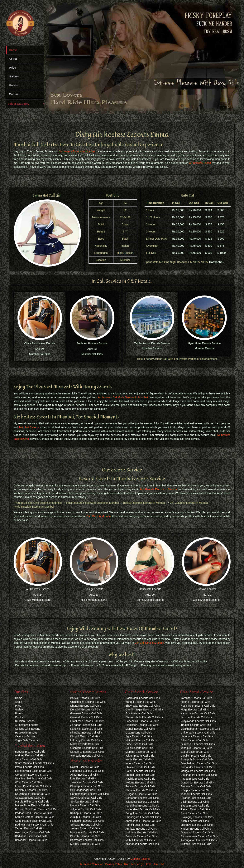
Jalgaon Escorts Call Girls (86, 809)
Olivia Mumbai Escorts (38, 600)
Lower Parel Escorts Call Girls (33, 786)
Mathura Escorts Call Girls (141, 740)
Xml (148, 864)
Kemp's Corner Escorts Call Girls (35, 817)
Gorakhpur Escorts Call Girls (198, 783)
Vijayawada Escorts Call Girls (198, 721)
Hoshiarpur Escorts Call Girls (198, 706)
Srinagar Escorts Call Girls (86, 825)
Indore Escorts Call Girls (140, 763)
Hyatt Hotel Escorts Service (204, 343)
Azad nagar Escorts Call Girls (33, 832)
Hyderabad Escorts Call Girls (143, 809)
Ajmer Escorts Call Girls (84, 775)
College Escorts (94, 589)
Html (156, 864)
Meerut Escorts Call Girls (196, 702)
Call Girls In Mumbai (99, 516)
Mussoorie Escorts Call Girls (87, 832)
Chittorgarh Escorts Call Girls (198, 733)
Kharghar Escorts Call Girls (86, 733)
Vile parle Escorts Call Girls (86, 756)
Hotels (13, 85)
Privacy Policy (114, 864)
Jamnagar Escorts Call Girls (87, 771)
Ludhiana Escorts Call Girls (142, 832)
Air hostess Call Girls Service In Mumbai (123, 397)
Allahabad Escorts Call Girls (142, 844)
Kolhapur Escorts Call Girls (86, 813)
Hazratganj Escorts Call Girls (143, 698)
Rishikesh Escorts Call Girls (142, 725)
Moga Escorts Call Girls (195, 710)
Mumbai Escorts (152, 348)
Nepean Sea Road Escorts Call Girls (37, 809)
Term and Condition (91, 864)
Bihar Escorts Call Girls (194, 740)
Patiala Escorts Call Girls (140, 786)
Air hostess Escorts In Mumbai (77, 151)
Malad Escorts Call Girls (85, 744)
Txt (162, 864)
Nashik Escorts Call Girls (140, 779)
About (13, 59)
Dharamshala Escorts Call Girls (144, 717)
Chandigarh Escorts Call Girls (143, 817)
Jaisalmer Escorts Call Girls (87, 782)
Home (13, 50)
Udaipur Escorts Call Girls (196, 790)
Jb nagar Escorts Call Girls (86, 725)
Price (13, 68)
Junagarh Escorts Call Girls (197, 759)
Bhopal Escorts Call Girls (140, 775)
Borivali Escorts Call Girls (85, 698)
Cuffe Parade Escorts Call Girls (34, 821)
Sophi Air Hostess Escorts (92, 343)
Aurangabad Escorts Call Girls (199, 840)
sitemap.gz (137, 864)
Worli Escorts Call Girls (29, 782)
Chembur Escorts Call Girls (31, 790)
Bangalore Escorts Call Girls (142, 813)
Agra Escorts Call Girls (139, 736)
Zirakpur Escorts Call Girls (86, 817)
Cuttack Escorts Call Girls (196, 844)
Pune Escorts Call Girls (139, 744)
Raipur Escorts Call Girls (140, 771)
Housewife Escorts (150, 589)
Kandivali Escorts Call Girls (86, 729)
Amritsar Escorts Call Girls (141, 829)
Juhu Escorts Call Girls (29, 759)
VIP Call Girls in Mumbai (149, 643)
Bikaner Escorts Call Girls (196, 798)
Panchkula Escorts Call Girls (143, 721)
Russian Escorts (206, 589)
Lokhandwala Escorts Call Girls (34, 771)
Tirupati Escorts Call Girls (196, 725)
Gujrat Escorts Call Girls (195, 752)
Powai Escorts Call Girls (29, 767)
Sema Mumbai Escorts (150, 600)
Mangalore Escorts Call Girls (198, 771)
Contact (14, 94)
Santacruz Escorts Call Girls (87, 752)
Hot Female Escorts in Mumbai (159, 489)
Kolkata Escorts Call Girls (141, 783)
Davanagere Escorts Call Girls (199, 775)
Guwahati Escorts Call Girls (197, 832)
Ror (126, 864)
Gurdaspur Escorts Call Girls (198, 744)
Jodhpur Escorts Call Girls (196, 794)
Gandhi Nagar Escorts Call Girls (145, 710)
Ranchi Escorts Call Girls (140, 825)
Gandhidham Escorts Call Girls (199, 763)
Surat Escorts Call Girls (195, 813)
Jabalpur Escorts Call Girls (196, 748)
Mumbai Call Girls (40, 354)
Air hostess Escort (200, 163)
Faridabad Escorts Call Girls (142, 806)
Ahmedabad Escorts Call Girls (144, 821)
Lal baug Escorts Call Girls (86, 740)
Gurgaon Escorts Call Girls (141, 794)
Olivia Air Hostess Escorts (40, 343)
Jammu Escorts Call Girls (85, 828)
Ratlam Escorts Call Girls (196, 809)
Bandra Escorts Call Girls (30, 752)
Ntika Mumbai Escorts (94, 600)
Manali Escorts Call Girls (140, 729)
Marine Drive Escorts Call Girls (33, 805)
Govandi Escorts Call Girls (86, 717)
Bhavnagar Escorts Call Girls (143, 706)
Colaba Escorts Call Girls (30, 798)
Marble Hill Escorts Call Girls (32, 802)
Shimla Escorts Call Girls (140, 767)
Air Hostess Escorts (38, 589)
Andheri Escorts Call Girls (31, 755)
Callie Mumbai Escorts (206, 600)
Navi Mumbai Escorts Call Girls (34, 778)
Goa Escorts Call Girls (139, 733)
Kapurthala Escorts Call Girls (198, 713)
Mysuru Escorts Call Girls (85, 844)
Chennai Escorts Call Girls (141, 790)
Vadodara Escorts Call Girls (197, 736)
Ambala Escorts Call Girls (196, 786)
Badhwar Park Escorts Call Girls (34, 825)
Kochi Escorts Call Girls (195, 821)
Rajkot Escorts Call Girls (85, 767)
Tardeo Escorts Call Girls (30, 828)
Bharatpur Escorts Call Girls (87, 786)
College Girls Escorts (28, 729)
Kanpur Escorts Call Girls (141, 702)
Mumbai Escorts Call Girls (141, 752)
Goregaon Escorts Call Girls (32, 775)
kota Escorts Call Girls (84, 778)
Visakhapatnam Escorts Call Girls (201, 729)
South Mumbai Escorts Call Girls (35, 763)
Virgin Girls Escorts (27, 740)
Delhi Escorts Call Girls (139, 748)
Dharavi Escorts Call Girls (86, 706)
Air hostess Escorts (27, 725)
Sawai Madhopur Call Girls (86, 798)
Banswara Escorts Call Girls (87, 840)
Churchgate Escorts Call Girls (33, 794)
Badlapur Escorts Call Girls (31, 836)
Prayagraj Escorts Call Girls (197, 817)
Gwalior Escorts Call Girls (196, 756)
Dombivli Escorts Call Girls (86, 710)
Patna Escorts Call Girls (195, 779)
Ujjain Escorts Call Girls (195, 802)
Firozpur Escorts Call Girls (196, 717)
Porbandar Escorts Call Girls (198, 767)
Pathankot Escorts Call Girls (87, 821)
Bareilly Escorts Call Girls (85, 836)
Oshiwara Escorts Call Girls (87, 748)
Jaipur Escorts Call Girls (140, 756)
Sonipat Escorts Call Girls (86, 802)
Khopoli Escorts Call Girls (85, 736)
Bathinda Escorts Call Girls (142, 836)
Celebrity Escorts (25, 736)
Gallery (14, 76)
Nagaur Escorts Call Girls (85, 805)
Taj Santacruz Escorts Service (152, 343)
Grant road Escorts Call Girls (87, 721)
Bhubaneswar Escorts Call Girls (200, 836)
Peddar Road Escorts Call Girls (34, 813)
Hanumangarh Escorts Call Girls (89, 794)
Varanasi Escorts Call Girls (196, 698)
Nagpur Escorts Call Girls (196, 829)
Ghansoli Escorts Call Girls (86, 713)
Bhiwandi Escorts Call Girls (31, 840)
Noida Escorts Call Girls (140, 759)
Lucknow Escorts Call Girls (197, 825)
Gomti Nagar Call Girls (139, 713)
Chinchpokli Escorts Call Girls (88, 702)
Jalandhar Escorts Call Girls (142, 802)
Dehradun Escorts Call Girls (142, 798)
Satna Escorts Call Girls (195, 806)
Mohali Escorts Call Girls (140, 840)
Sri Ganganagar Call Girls (86, 790)
